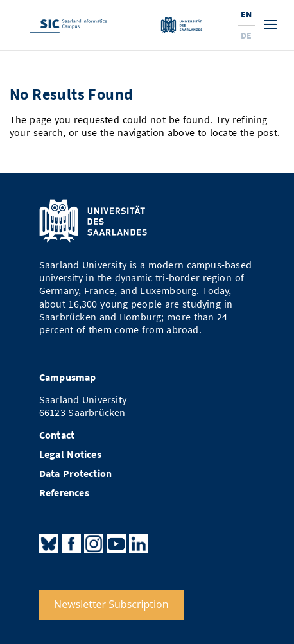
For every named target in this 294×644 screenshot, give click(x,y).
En (246, 14)
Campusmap (68, 377)
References (64, 493)
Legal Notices (70, 454)
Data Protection (76, 474)
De (246, 35)
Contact (57, 435)
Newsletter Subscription (111, 604)
